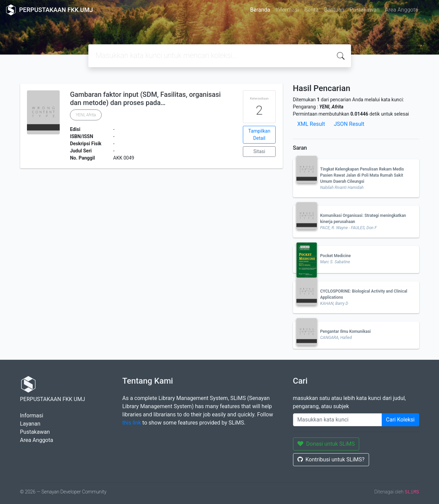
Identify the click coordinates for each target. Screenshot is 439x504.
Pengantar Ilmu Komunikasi (346, 331)
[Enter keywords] (338, 420)
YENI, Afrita (86, 115)
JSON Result (349, 124)
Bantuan (334, 10)
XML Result (311, 124)
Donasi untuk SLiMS (326, 444)
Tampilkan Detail (259, 135)
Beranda (260, 10)
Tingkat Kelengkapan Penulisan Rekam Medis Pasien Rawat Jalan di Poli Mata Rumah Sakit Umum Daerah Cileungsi (362, 175)
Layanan (30, 424)
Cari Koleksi (400, 420)
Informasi (287, 10)
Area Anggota (402, 10)
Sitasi (259, 151)
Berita (311, 10)
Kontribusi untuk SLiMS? (331, 459)
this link (132, 423)
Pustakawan (364, 10)
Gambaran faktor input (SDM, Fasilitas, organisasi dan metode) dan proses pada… (145, 99)
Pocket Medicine (336, 256)
